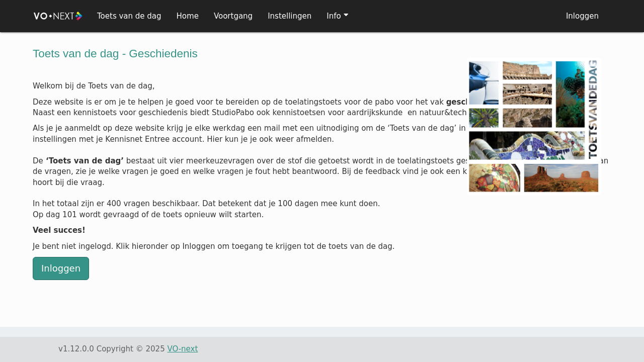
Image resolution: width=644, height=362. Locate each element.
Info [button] (334, 16)
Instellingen (290, 16)
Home (188, 16)
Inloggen (582, 16)
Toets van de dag (129, 16)
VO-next (182, 349)
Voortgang (233, 16)
